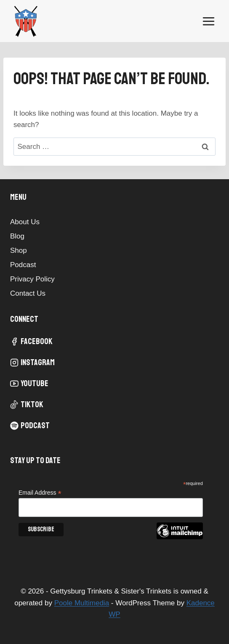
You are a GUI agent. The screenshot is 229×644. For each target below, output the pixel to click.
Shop (19, 250)
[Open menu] (208, 21)
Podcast (23, 265)
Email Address (40, 493)
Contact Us (28, 293)
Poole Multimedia (82, 603)
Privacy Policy (32, 279)
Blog (17, 236)
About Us (25, 222)
